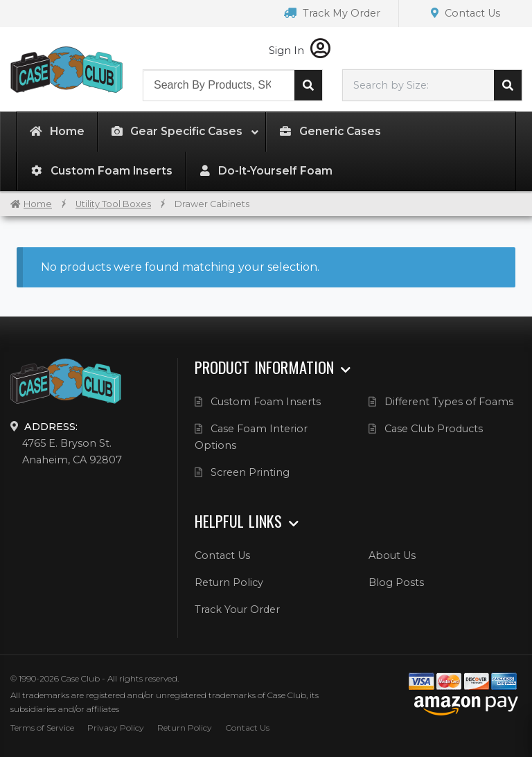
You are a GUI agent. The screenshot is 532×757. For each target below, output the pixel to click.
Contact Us (465, 13)
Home (38, 204)
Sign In (300, 51)
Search (308, 85)
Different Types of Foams (449, 402)
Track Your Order (237, 609)
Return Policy (229, 582)
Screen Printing (250, 472)
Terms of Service (42, 728)
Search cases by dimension (508, 85)
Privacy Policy (116, 728)
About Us (392, 555)
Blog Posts (396, 582)
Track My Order (332, 13)
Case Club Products (434, 429)
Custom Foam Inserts (266, 402)
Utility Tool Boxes (113, 204)
